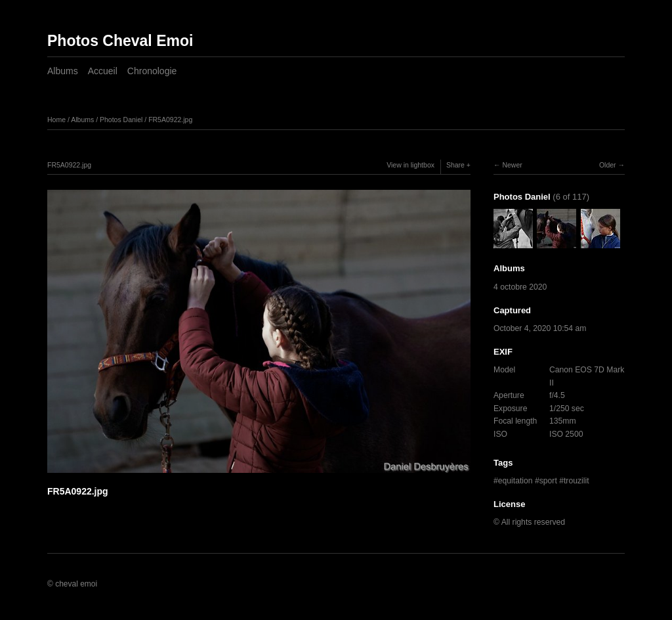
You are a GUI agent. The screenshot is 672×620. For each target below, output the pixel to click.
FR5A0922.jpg (170, 120)
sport (548, 481)
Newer (512, 165)
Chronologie (152, 71)
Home (56, 120)
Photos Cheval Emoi (120, 41)
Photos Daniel (121, 120)
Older (608, 165)
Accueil (103, 71)
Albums (63, 71)
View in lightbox (410, 165)
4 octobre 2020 (520, 287)
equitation (515, 481)
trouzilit (577, 481)
